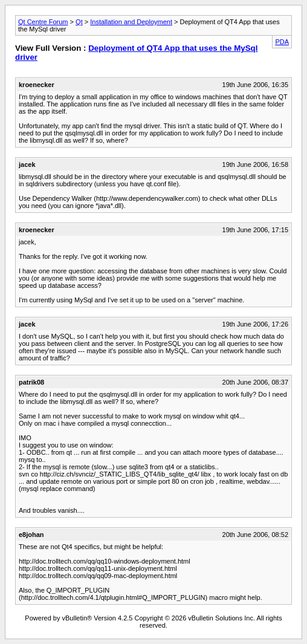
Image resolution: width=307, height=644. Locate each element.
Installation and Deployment (131, 22)
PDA (282, 42)
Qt (79, 22)
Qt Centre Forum (43, 22)
